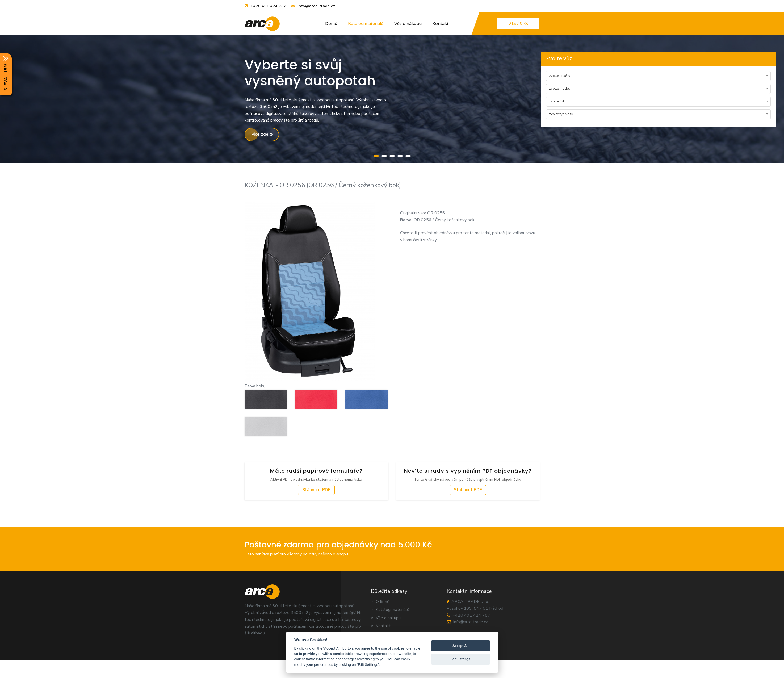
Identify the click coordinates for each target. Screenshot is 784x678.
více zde (262, 134)
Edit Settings (461, 659)
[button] (376, 155)
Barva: (406, 220)
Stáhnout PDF (316, 490)
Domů (331, 24)
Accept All (460, 646)
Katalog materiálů (366, 24)
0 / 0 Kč (518, 23)
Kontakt (440, 24)
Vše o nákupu (408, 24)
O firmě (380, 602)
